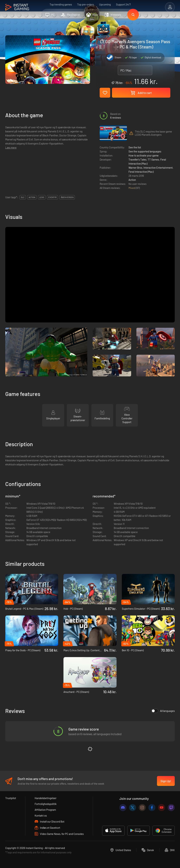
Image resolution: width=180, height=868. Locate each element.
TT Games (153, 159)
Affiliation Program (45, 810)
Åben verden (67, 197)
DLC (23, 197)
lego (42, 197)
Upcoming (105, 4)
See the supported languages (145, 151)
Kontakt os (41, 815)
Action (132, 180)
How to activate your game (144, 155)
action (32, 197)
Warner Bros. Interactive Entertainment (151, 168)
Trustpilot (11, 798)
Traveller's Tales (137, 159)
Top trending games (61, 4)
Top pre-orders (86, 4)
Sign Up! (166, 781)
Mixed (132, 188)
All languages (163, 711)
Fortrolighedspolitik (46, 804)
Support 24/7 (123, 4)
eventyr (52, 197)
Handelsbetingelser (46, 798)
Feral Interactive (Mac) (141, 172)
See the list (135, 147)
